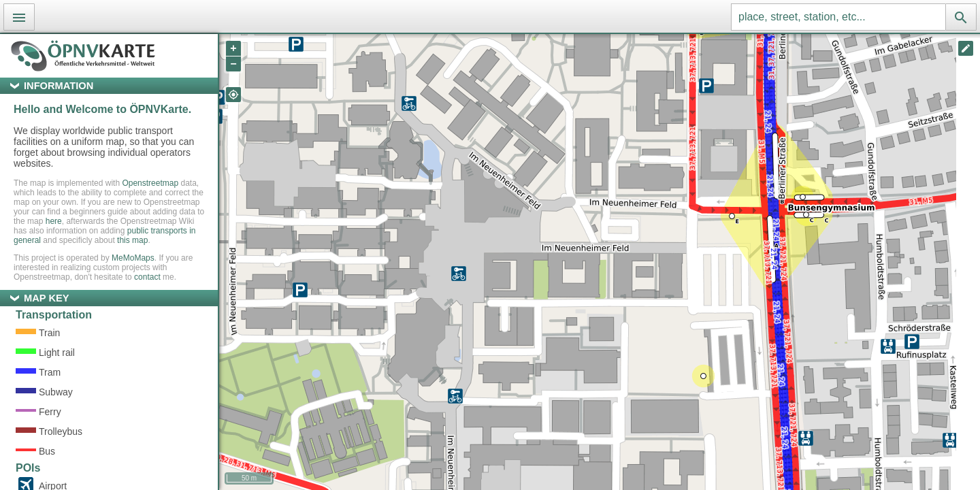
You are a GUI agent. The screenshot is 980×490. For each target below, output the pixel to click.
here (54, 221)
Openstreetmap (150, 183)
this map (132, 240)
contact (147, 277)
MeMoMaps (133, 258)
